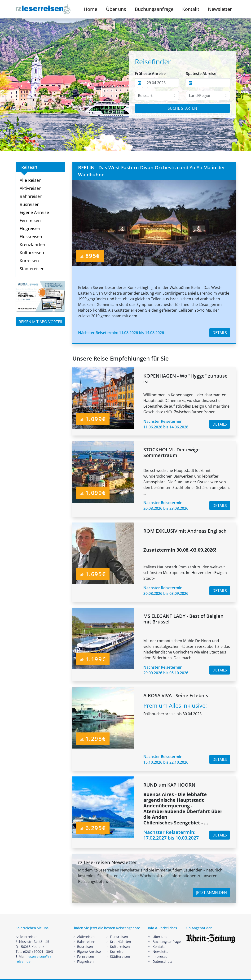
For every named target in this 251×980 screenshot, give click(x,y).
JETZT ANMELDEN (211, 893)
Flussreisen (31, 236)
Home (90, 9)
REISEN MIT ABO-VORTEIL (41, 322)
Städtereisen (32, 269)
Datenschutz (163, 961)
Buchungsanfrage (154, 9)
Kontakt (191, 9)
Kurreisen (29, 261)
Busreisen (30, 204)
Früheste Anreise (150, 74)
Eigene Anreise (34, 212)
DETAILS (220, 333)
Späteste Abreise (201, 74)
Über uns (160, 937)
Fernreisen (30, 220)
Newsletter (220, 9)
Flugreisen (30, 228)
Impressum (162, 956)
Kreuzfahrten (32, 244)
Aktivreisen (31, 188)
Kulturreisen (32, 253)
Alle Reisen (31, 180)
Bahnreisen (31, 196)
